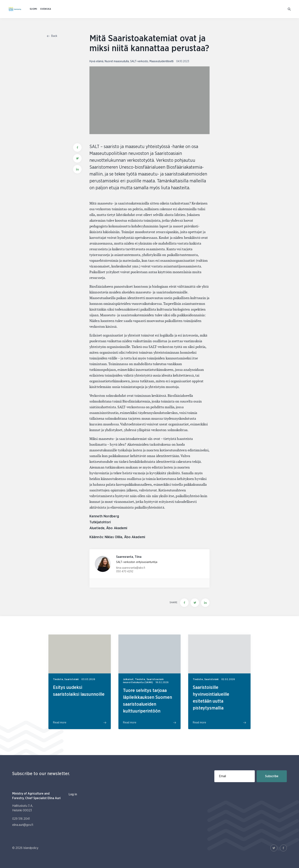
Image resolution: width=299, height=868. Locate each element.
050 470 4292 (125, 572)
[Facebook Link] (283, 848)
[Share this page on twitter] (195, 603)
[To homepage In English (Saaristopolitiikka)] (15, 9)
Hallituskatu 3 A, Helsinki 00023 (23, 808)
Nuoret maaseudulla (117, 61)
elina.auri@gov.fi (23, 825)
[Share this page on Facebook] (184, 603)
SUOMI (33, 9)
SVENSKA (46, 9)
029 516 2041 (21, 819)
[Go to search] (290, 9)
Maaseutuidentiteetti (162, 61)
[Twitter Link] (274, 848)
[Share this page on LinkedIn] (205, 603)
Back (52, 36)
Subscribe (272, 776)
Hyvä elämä (96, 61)
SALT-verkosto (139, 61)
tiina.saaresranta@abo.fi (131, 568)
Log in (73, 794)
